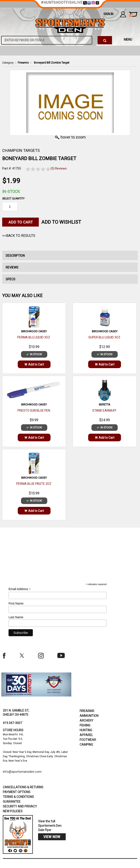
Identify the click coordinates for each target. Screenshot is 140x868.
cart (131, 16)
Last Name (16, 617)
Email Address (20, 589)
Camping (86, 745)
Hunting (86, 730)
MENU (128, 40)
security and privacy (20, 806)
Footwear (88, 740)
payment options (17, 792)
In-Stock (11, 191)
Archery (87, 721)
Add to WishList (61, 222)
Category (8, 63)
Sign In (108, 14)
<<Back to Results (19, 236)
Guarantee (12, 802)
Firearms (23, 63)
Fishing (85, 725)
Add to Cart (34, 364)
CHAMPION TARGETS (21, 150)
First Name (16, 603)
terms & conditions (18, 797)
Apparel (86, 735)
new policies (13, 811)
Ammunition (89, 716)
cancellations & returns (23, 787)
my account (123, 14)
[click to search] (105, 40)
